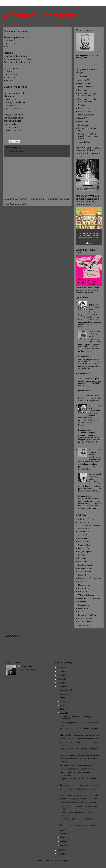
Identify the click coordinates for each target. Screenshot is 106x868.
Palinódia (82, 602)
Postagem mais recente (16, 199)
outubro (64, 698)
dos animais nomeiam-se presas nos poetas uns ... (79, 785)
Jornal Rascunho (85, 572)
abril (62, 834)
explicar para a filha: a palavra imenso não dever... (80, 739)
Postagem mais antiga (59, 199)
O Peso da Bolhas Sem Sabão (90, 598)
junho (63, 713)
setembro (64, 701)
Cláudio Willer (84, 545)
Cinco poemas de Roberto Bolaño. (94, 334)
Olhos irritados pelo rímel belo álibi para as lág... (79, 735)
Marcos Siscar (84, 588)
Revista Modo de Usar (87, 615)
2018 (60, 671)
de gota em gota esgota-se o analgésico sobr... (78, 825)
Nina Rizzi (83, 592)
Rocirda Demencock (86, 622)
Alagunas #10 (84, 80)
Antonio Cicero (84, 531)
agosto (63, 705)
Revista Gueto (84, 125)
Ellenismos (83, 558)
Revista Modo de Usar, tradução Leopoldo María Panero (88, 136)
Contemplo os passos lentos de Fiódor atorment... (79, 755)
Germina (82, 105)
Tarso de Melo (84, 625)
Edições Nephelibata (86, 551)
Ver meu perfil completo (27, 670)
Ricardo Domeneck (86, 618)
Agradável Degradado (40, 16)
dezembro (64, 690)
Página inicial (38, 199)
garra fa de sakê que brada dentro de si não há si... (79, 799)
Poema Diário (84, 118)
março (63, 837)
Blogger (65, 861)
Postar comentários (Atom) (20, 204)
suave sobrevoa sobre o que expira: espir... (76, 769)
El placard (82, 555)
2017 (60, 675)
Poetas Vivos (83, 122)
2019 (60, 667)
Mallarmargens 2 (85, 111)
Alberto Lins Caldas (86, 519)
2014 (60, 687)
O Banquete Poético (86, 115)
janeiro (63, 845)
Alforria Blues (84, 522)
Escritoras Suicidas (86, 565)
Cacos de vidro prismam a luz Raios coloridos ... (79, 803)
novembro (64, 694)
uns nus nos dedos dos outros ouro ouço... (76, 765)
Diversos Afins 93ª (86, 87)
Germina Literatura (86, 568)
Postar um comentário (17, 151)
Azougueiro (83, 535)
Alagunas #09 (84, 77)
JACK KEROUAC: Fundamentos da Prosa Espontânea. (95, 307)
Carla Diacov (84, 541)
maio (62, 830)
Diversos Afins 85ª (86, 83)
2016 (60, 679)
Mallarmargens (84, 108)
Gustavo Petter (26, 666)
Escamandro (83, 90)
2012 (60, 854)
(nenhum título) (84, 356)
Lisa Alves (82, 582)
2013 (60, 850)
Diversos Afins (84, 548)
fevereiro (64, 841)
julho (62, 709)
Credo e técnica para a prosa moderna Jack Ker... (79, 795)
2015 (60, 683)
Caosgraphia (83, 538)
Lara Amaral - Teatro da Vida (90, 578)
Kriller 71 (82, 575)
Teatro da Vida (84, 142)
